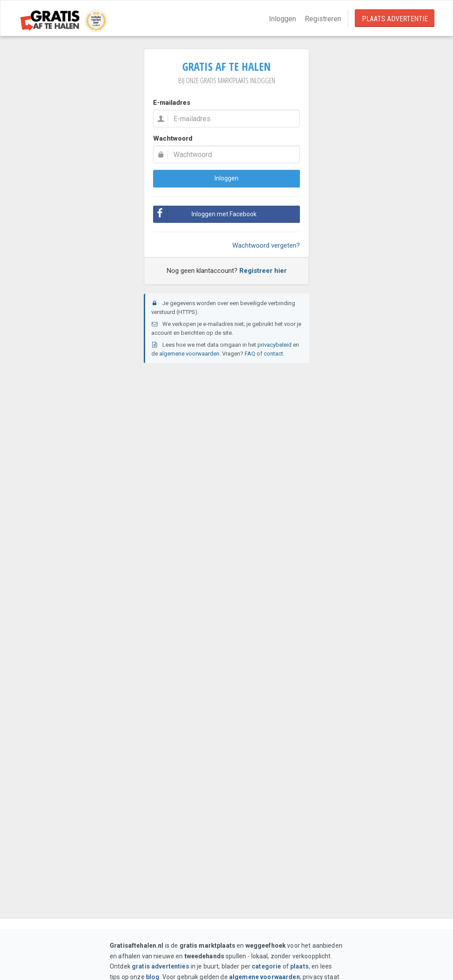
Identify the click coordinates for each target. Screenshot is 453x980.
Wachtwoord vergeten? (266, 245)
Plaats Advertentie (395, 19)
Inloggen (282, 19)
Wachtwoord (173, 138)
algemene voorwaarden (189, 354)
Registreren (323, 19)
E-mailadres (172, 103)
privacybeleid (274, 345)
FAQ (250, 354)
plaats (299, 966)
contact (273, 354)
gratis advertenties (161, 966)
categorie (266, 966)
